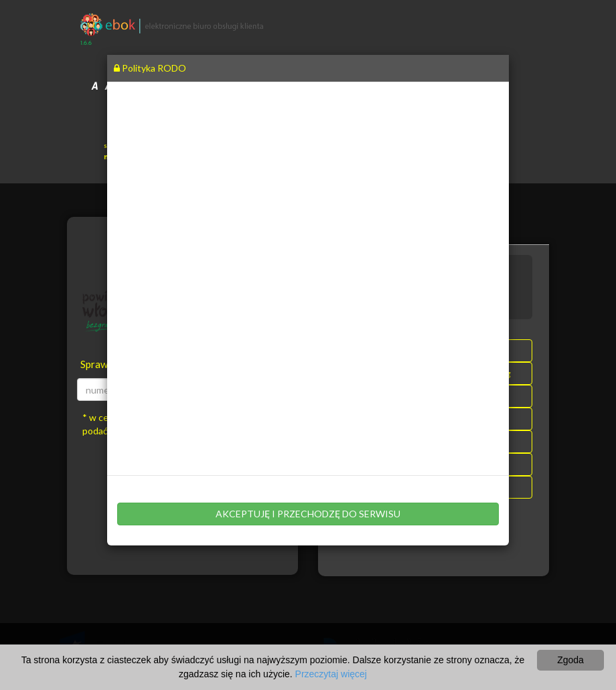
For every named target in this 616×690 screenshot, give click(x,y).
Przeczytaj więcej (331, 674)
